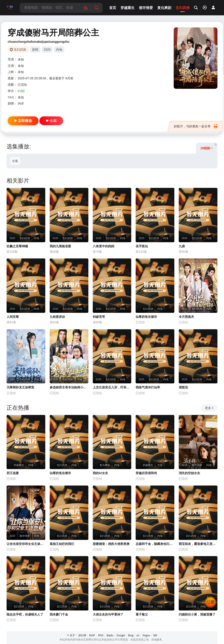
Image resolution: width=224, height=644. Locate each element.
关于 (72, 635)
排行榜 (82, 635)
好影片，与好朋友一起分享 (196, 126)
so (138, 635)
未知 (21, 59)
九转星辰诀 (57, 317)
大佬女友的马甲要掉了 (108, 614)
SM (155, 635)
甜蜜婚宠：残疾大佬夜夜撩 (111, 544)
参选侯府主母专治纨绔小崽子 (69, 387)
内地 (59, 50)
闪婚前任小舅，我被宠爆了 (197, 614)
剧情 (35, 50)
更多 (209, 408)
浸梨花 (183, 387)
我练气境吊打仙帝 (148, 387)
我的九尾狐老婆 (60, 246)
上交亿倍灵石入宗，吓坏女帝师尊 (112, 387)
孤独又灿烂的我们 (62, 544)
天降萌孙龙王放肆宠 (20, 387)
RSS (101, 635)
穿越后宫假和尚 (146, 473)
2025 (47, 50)
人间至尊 (13, 317)
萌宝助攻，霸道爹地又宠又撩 (198, 544)
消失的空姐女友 (189, 473)
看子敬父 (142, 614)
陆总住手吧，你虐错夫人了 (25, 614)
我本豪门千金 (59, 614)
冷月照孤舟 (186, 317)
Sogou (146, 635)
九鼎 (182, 246)
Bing (131, 635)
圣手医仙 (142, 246)
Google (121, 635)
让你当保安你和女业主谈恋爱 (26, 544)
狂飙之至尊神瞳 (17, 246)
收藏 (51, 121)
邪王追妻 (13, 473)
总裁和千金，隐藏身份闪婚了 (155, 544)
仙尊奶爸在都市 (146, 317)
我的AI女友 (100, 473)
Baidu (110, 635)
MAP (92, 635)
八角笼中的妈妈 (103, 246)
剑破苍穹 (99, 317)
